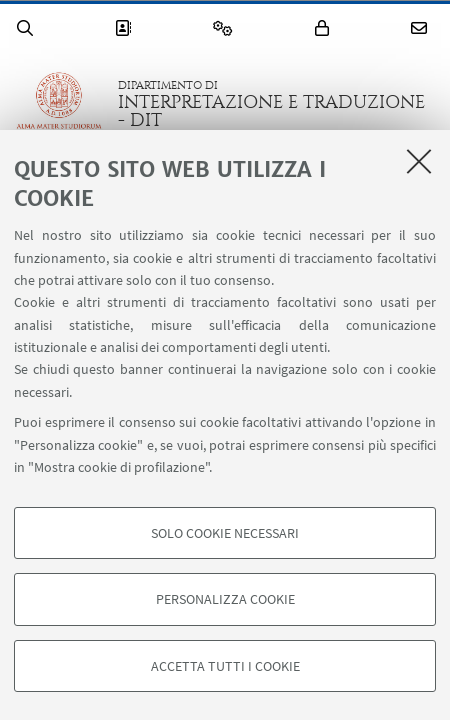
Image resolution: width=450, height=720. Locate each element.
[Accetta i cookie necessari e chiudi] (419, 161)
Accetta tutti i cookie (225, 666)
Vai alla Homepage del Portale (59, 104)
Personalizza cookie (225, 599)
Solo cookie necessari (225, 533)
